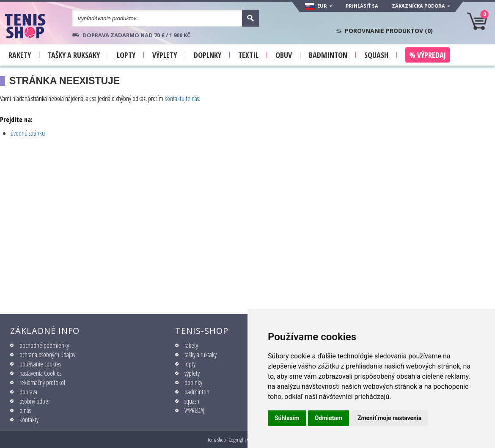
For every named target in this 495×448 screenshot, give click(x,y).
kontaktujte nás (182, 98)
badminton (197, 392)
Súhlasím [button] (287, 418)
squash (192, 401)
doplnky (193, 382)
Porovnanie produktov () (389, 31)
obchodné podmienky (44, 345)
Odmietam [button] (329, 418)
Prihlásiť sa (362, 6)
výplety (192, 373)
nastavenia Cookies (40, 373)
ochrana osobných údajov (47, 355)
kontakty (29, 420)
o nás (25, 410)
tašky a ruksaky (201, 355)
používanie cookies (40, 364)
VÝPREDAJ (194, 410)
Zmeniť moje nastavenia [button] (389, 418)
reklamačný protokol (42, 382)
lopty (190, 364)
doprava (28, 392)
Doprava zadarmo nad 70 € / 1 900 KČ (136, 35)
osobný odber (35, 401)
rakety (191, 345)
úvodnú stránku (28, 133)
